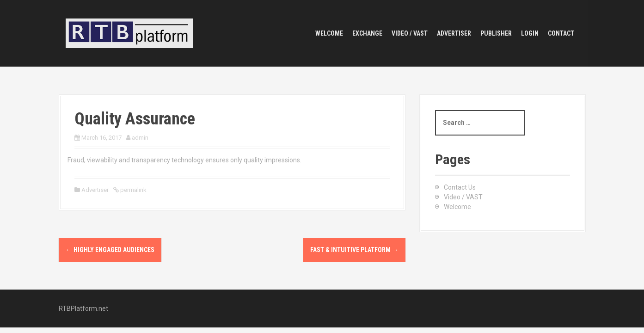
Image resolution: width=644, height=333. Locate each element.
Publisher (496, 33)
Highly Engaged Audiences (110, 250)
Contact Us (460, 187)
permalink (133, 190)
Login (530, 33)
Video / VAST (410, 33)
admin (140, 138)
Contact (561, 33)
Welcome (329, 33)
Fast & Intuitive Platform (354, 250)
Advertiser (454, 33)
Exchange (367, 33)
